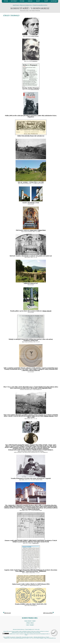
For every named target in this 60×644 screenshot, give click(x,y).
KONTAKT (54, 1)
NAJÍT (46, 1)
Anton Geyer (33, 230)
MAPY (38, 1)
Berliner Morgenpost (35, 89)
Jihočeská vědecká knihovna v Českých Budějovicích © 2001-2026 (26, 629)
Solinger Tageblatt (35, 36)
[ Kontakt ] (32, 625)
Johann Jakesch (47, 311)
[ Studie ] (34, 621)
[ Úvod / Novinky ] (28, 621)
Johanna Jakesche (49, 416)
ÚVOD (6, 1)
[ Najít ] (28, 625)
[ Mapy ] (32, 623)
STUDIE (22, 1)
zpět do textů (7, 613)
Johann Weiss (42, 230)
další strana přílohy (48, 613)
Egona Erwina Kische (34, 509)
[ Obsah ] (28, 623)
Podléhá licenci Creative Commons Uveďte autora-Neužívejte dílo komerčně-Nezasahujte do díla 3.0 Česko (26, 634)
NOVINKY (14, 1)
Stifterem (22, 571)
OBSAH (30, 1)
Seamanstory (35, 61)
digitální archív (36, 543)
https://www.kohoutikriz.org (50, 638)
